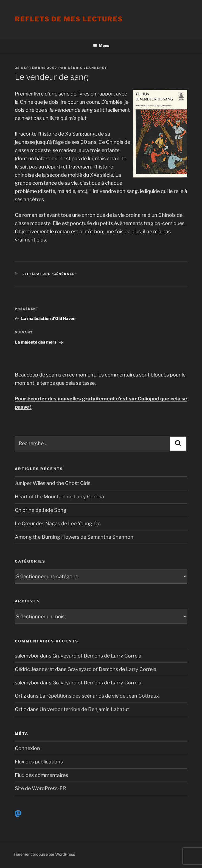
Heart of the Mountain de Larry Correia (59, 497)
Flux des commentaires (41, 775)
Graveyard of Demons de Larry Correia (97, 656)
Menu (101, 45)
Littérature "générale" (50, 274)
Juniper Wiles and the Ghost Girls (53, 483)
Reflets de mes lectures (69, 19)
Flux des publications (39, 762)
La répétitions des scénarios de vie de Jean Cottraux (99, 696)
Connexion (27, 748)
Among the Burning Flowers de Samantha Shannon (74, 537)
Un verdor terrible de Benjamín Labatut (84, 709)
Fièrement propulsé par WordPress (44, 854)
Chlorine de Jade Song (41, 510)
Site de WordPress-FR (40, 788)
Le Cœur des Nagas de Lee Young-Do (58, 523)
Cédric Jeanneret (88, 68)
